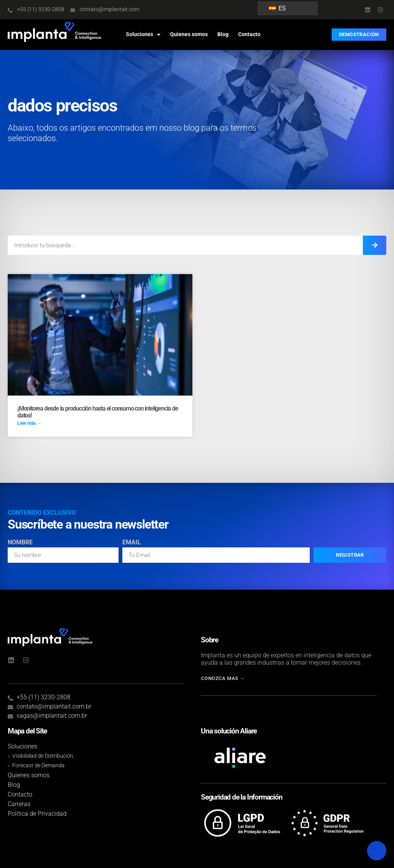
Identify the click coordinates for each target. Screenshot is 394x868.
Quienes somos (189, 34)
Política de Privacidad (37, 814)
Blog (223, 34)
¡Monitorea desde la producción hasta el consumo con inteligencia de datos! (98, 412)
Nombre (20, 543)
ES (277, 8)
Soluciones (143, 35)
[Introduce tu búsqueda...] (375, 245)
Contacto (249, 34)
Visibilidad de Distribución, (43, 756)
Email (132, 543)
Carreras (19, 804)
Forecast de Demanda (38, 766)
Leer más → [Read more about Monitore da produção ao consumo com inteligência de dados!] (29, 423)
